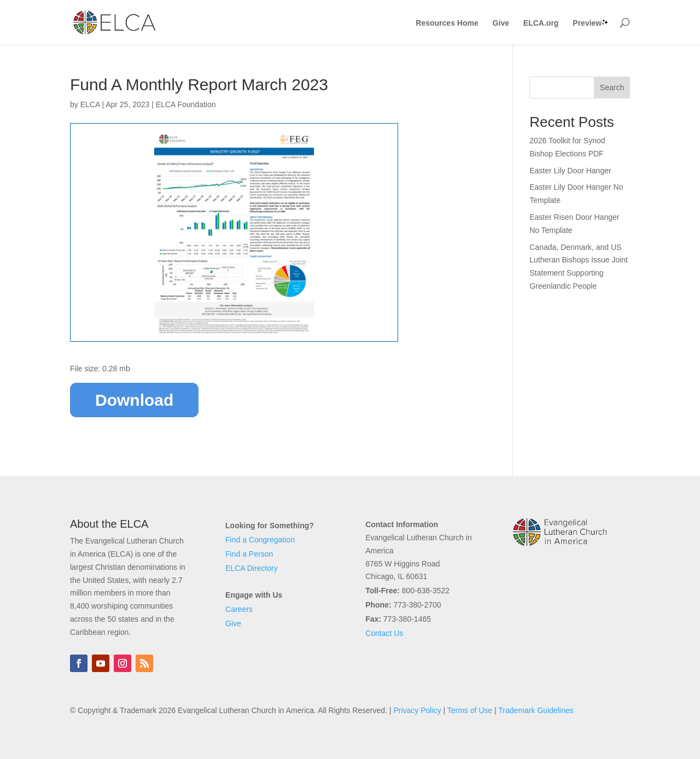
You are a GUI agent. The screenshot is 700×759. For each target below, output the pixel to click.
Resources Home (447, 23)
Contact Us (384, 633)
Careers (239, 609)
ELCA (90, 104)
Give (501, 23)
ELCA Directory (252, 568)
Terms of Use (470, 710)
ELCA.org (541, 23)
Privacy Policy (417, 710)
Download (134, 400)
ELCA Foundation (186, 104)
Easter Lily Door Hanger (570, 171)
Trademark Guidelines (536, 710)
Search (612, 87)
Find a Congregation (260, 540)
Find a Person (249, 554)
